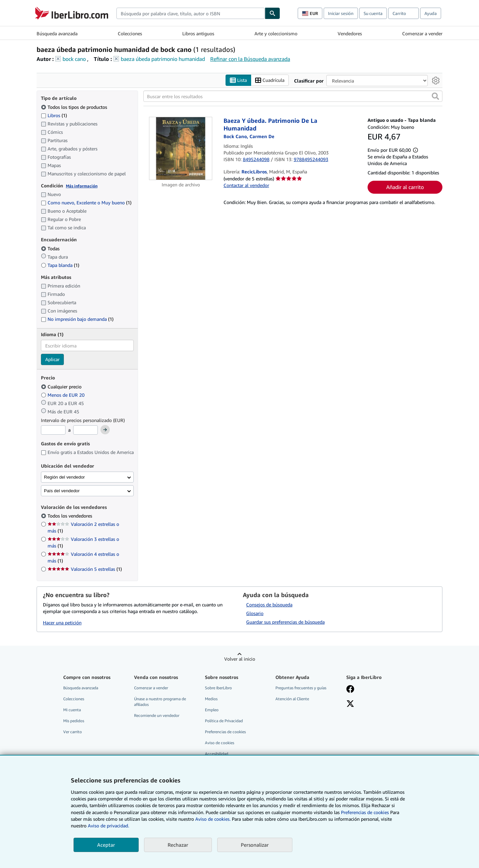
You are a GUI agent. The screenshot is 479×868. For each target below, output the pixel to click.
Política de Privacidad (224, 721)
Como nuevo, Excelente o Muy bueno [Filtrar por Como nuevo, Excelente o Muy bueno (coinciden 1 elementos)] (86, 203)
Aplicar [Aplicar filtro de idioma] (52, 359)
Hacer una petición (62, 623)
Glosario (255, 613)
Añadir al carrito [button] (405, 187)
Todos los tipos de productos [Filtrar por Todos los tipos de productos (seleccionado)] (75, 107)
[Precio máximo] (85, 430)
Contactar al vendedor (246, 185)
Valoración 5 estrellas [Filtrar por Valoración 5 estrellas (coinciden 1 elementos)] (85, 569)
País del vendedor (62, 491)
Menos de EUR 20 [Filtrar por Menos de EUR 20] (63, 395)
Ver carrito (73, 732)
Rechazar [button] (178, 845)
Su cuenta (373, 13)
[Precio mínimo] (53, 430)
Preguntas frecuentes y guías (301, 688)
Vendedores (350, 33)
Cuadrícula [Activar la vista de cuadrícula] (270, 80)
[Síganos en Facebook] (350, 690)
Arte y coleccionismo (276, 33)
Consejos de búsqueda (269, 605)
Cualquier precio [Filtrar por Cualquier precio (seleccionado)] (62, 387)
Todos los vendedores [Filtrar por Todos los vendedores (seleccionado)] (71, 516)
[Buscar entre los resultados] (293, 96)
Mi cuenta (72, 710)
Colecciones (130, 33)
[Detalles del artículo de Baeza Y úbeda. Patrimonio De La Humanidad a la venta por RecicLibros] (181, 148)
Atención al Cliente (292, 699)
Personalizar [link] (255, 845)
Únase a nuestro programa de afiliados (160, 702)
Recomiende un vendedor (157, 715)
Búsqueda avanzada (57, 33)
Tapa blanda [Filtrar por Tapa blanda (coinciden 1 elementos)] (60, 265)
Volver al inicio (240, 659)
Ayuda (431, 13)
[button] (435, 96)
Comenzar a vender (422, 33)
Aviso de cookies (220, 743)
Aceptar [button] (106, 845)
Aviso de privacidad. (108, 826)
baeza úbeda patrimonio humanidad (163, 59)
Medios (211, 699)
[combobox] (191, 13)
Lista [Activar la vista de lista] (238, 80)
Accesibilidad (217, 754)
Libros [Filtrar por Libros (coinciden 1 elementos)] (54, 115)
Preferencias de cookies (365, 812)
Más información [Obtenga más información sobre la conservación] (82, 186)
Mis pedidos (74, 721)
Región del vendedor (64, 477)
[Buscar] (272, 13)
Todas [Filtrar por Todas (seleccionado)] (51, 248)
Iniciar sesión (341, 13)
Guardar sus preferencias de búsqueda (285, 622)
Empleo (212, 710)
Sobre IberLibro (218, 688)
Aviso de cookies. (213, 819)
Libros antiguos (198, 33)
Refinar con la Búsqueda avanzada (250, 59)
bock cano (74, 59)
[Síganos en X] (350, 704)
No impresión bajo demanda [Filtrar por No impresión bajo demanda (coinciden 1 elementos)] (77, 319)
